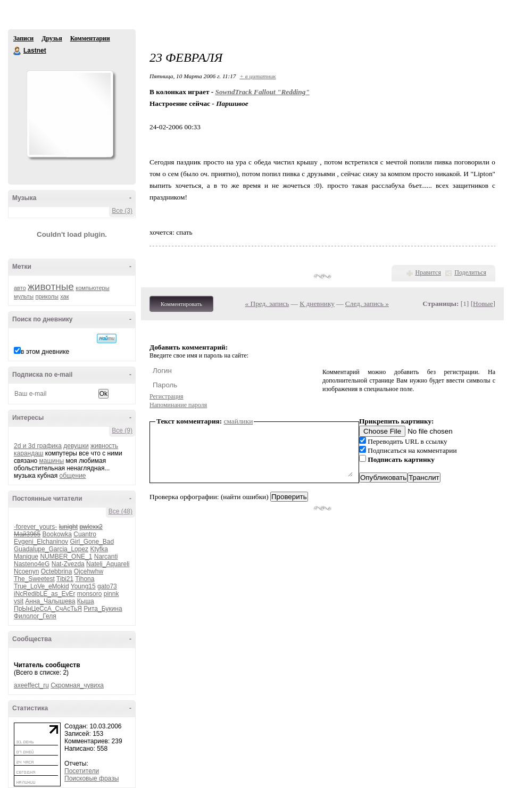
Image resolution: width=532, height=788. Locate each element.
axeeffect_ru (31, 685)
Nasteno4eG (32, 564)
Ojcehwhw (89, 571)
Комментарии (90, 38)
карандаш (28, 453)
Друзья (52, 38)
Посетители (82, 771)
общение (73, 476)
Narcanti (106, 557)
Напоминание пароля (178, 405)
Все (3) (122, 211)
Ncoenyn (26, 571)
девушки (76, 446)
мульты (24, 296)
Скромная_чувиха (77, 685)
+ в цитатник (257, 76)
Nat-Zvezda (68, 564)
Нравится (428, 272)
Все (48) (120, 511)
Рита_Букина (103, 609)
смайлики (239, 421)
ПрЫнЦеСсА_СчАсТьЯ (48, 609)
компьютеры (92, 288)
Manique (26, 557)
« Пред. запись (267, 304)
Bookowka (57, 534)
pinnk (111, 594)
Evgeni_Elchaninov (41, 542)
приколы (47, 296)
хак (64, 296)
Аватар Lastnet (70, 114)
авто (20, 288)
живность (104, 446)
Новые (483, 304)
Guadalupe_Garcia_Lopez (51, 549)
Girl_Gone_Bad (92, 542)
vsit (19, 601)
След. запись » (367, 304)
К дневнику (317, 304)
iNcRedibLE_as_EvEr (44, 594)
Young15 (83, 586)
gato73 (107, 586)
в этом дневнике (45, 352)
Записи (23, 38)
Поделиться (470, 272)
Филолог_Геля (35, 616)
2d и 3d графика (38, 446)
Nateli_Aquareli (108, 564)
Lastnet (18, 51)
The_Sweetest (34, 579)
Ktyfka (99, 549)
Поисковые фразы (92, 778)
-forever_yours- (35, 527)
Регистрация (167, 396)
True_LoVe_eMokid (41, 586)
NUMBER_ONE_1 (66, 557)
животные (51, 287)
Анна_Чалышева (50, 601)
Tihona (85, 579)
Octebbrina (57, 571)
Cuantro (85, 534)
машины (52, 461)
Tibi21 (65, 579)
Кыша (86, 601)
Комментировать (181, 304)
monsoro (90, 594)
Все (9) (122, 430)
